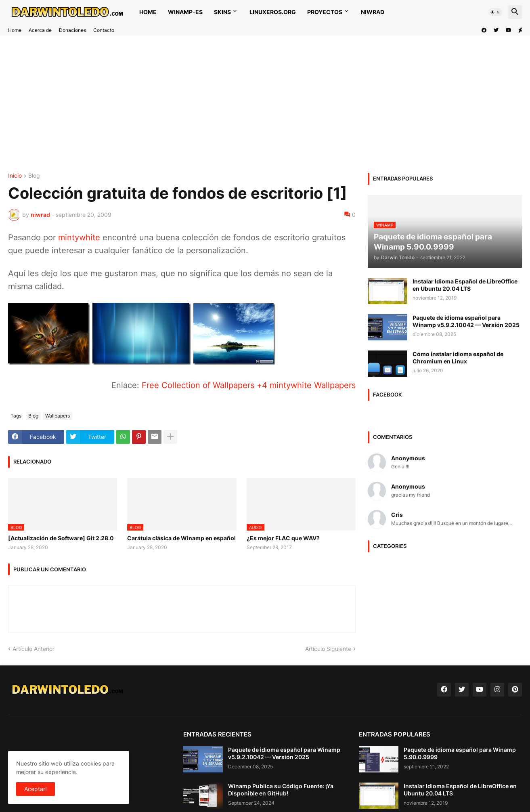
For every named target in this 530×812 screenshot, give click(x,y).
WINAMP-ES (185, 12)
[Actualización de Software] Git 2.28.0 (61, 538)
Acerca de (40, 30)
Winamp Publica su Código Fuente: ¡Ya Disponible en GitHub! (281, 790)
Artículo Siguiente (328, 649)
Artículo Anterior (34, 649)
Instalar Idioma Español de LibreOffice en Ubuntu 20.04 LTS (465, 285)
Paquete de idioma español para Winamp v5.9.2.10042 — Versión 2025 (466, 321)
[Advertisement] (250, 104)
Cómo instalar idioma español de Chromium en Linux (458, 358)
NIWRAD (373, 12)
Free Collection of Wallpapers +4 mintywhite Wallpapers (249, 385)
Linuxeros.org (273, 12)
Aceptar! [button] (36, 789)
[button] (495, 12)
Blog (34, 176)
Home (148, 12)
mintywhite (79, 237)
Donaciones (72, 30)
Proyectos (325, 12)
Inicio (15, 176)
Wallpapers (58, 416)
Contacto (104, 30)
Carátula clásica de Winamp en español (181, 538)
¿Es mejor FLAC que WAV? (283, 538)
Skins (222, 12)
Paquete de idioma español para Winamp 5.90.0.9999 (460, 753)
